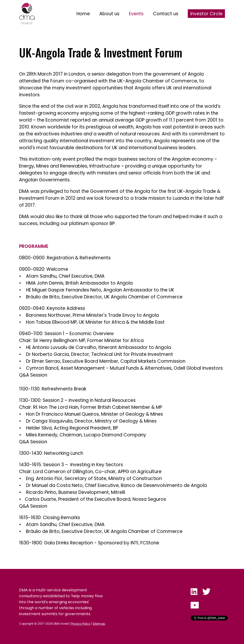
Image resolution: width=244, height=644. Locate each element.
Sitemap (99, 624)
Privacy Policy (81, 624)
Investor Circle (206, 14)
